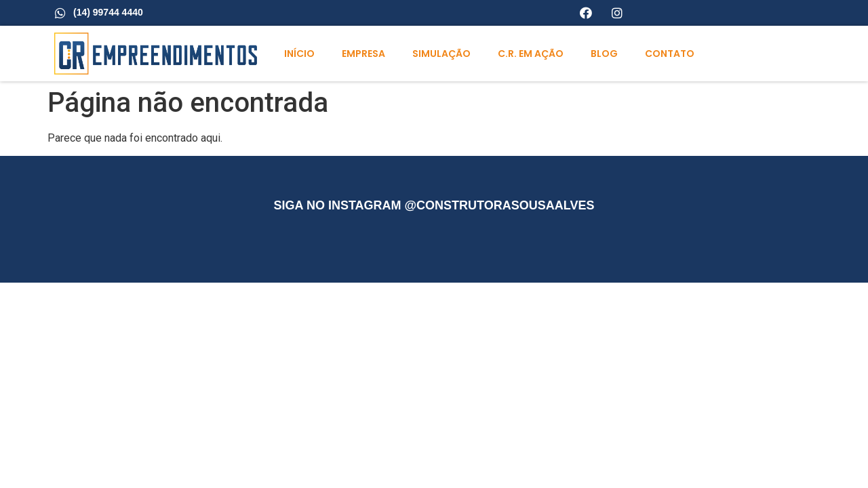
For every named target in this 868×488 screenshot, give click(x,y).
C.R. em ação (531, 54)
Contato (670, 54)
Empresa (363, 54)
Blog (604, 54)
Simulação (441, 54)
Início (299, 54)
